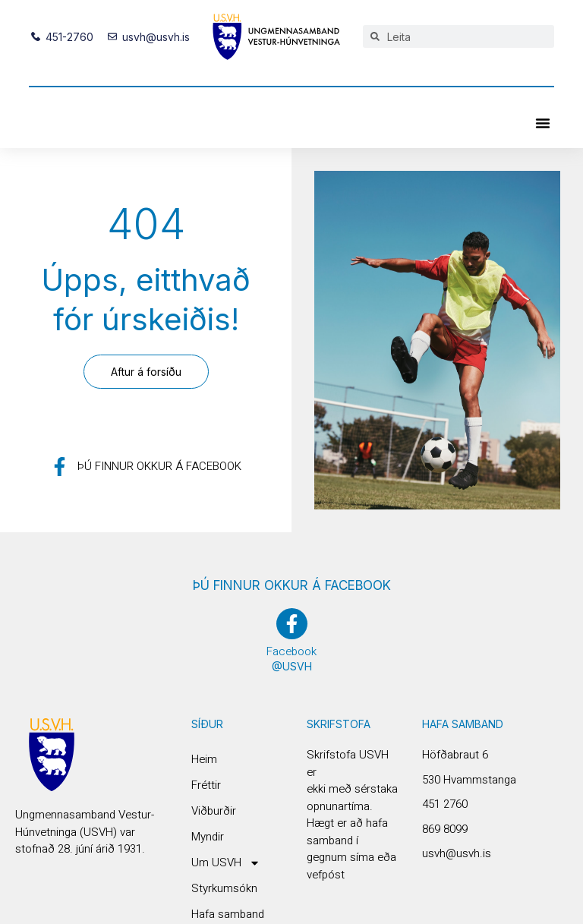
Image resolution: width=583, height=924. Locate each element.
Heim (204, 759)
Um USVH (226, 863)
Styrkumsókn (224, 888)
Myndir (208, 837)
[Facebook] (292, 624)
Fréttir (206, 785)
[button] (543, 123)
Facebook (291, 651)
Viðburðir (214, 811)
